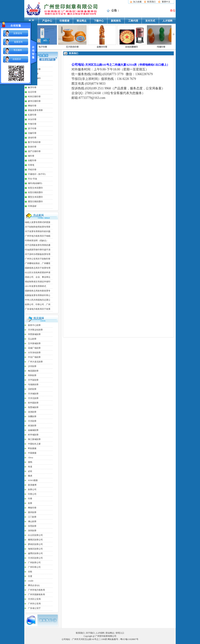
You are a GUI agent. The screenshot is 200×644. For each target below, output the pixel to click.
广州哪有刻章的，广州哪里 (38, 263)
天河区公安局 (34, 599)
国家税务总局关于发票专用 (38, 268)
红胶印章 (32, 115)
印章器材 (32, 206)
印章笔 (31, 165)
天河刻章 (32, 421)
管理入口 (120, 633)
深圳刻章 (32, 531)
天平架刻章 (33, 380)
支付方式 (150, 21)
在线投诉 (17, 59)
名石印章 (32, 92)
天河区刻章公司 (35, 558)
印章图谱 (64, 21)
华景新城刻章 (34, 334)
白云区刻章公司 (35, 535)
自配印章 (32, 160)
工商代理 (133, 21)
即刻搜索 (32, 448)
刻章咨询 (18, 33)
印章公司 (32, 494)
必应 (30, 471)
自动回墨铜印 (132, 47)
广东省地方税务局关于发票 (38, 309)
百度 (30, 576)
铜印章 (31, 156)
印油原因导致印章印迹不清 (38, 250)
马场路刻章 (33, 385)
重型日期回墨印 (35, 202)
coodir (31, 581)
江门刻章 (32, 517)
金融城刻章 (33, 430)
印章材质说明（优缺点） (37, 241)
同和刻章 (32, 375)
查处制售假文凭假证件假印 (38, 282)
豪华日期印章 (34, 101)
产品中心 (47, 21)
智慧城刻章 (33, 407)
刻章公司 (32, 489)
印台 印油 (32, 179)
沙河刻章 (32, 366)
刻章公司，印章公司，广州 (38, 304)
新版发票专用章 (35, 110)
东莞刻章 (32, 526)
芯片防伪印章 (72, 47)
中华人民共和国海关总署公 (38, 300)
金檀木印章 (102, 47)
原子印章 (32, 129)
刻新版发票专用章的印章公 (38, 295)
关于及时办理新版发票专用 (38, 254)
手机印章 (32, 170)
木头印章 (32, 119)
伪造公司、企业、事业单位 (38, 277)
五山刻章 (32, 339)
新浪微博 (32, 485)
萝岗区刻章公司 (35, 544)
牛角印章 (32, 124)
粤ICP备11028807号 (129, 639)
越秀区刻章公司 (35, 553)
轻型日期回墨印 (35, 192)
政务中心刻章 (34, 325)
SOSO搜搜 (33, 480)
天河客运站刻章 (35, 330)
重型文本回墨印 (35, 197)
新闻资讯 (116, 21)
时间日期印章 (34, 97)
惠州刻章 (32, 512)
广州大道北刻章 (35, 362)
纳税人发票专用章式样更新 (38, 222)
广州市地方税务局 (36, 590)
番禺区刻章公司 (35, 540)
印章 (30, 499)
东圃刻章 (32, 416)
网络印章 (32, 106)
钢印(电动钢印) (35, 183)
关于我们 (90, 633)
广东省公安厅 (34, 608)
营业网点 (82, 21)
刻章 (30, 503)
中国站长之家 (34, 444)
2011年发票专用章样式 (36, 286)
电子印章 (43, 47)
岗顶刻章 (32, 426)
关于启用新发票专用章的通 (38, 245)
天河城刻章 (33, 394)
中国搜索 (32, 453)
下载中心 (99, 21)
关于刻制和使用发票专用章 (38, 227)
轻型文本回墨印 (35, 188)
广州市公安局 (34, 604)
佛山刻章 (32, 521)
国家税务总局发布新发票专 (38, 291)
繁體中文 (166, 2)
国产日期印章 (34, 151)
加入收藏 (137, 2)
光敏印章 (32, 133)
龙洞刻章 (32, 412)
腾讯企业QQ (34, 585)
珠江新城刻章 (34, 439)
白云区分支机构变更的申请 (38, 272)
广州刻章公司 (34, 563)
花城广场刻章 (34, 348)
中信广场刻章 (34, 357)
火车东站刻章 (34, 353)
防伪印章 (32, 147)
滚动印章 (32, 138)
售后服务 (18, 50)
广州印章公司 (34, 567)
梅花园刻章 (33, 371)
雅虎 (30, 476)
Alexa (31, 458)
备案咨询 (18, 42)
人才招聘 (167, 21)
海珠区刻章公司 (35, 549)
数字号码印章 (34, 142)
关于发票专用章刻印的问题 (38, 231)
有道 (30, 467)
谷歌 (30, 572)
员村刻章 (32, 389)
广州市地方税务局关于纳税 (38, 236)
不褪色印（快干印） (37, 174)
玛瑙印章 (161, 47)
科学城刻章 (33, 435)
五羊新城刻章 (34, 343)
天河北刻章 (33, 398)
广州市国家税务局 (36, 594)
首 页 (31, 21)
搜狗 (30, 462)
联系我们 (151, 2)
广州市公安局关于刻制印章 (38, 259)
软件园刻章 (33, 403)
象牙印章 (32, 87)
